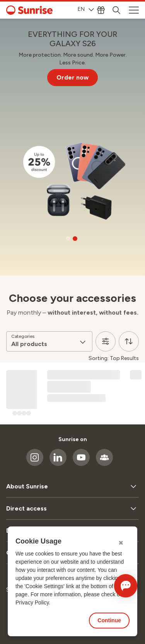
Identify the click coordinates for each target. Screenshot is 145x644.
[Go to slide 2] (75, 239)
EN (86, 9)
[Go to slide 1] (68, 239)
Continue (109, 620)
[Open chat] (126, 586)
